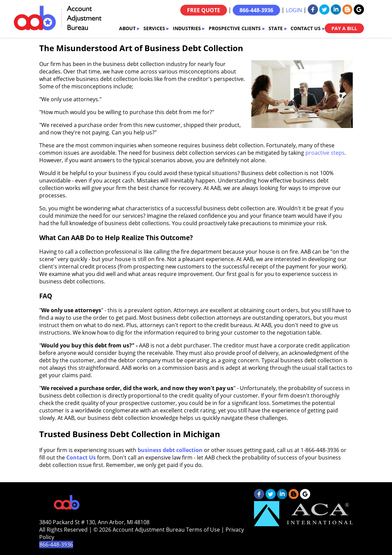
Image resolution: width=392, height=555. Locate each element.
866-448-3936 (256, 10)
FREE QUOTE (204, 10)
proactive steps (325, 153)
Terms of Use (203, 530)
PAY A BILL (344, 28)
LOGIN (294, 10)
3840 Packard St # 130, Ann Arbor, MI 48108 (94, 522)
